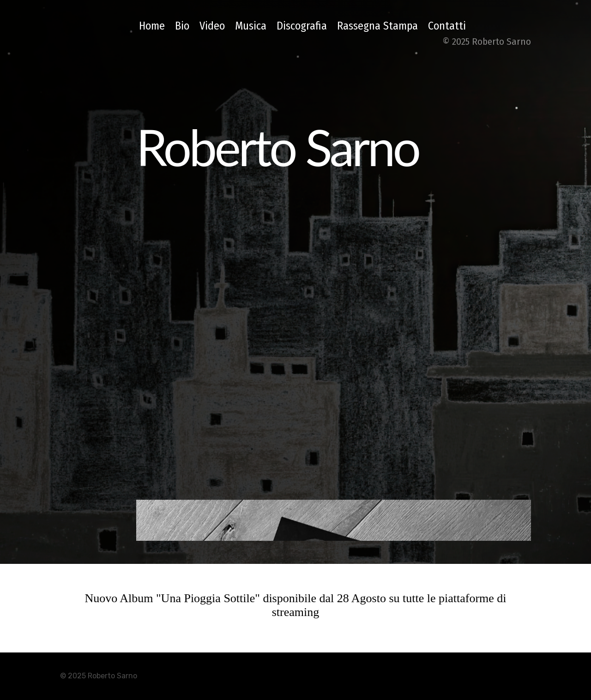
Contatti (447, 26)
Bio (182, 26)
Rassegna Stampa (377, 26)
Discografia (302, 26)
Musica (251, 26)
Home (152, 26)
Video (212, 26)
